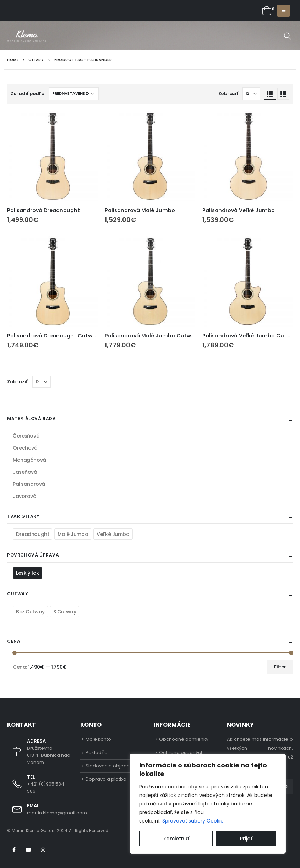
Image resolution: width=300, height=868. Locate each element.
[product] (52, 156)
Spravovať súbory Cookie (193, 821)
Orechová (25, 448)
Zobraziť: (229, 94)
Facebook (14, 850)
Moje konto (98, 739)
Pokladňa (97, 752)
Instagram (43, 850)
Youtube (28, 850)
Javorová (25, 496)
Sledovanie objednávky (113, 766)
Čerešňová (26, 436)
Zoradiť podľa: (28, 94)
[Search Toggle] (288, 36)
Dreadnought (32, 534)
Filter (280, 667)
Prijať (246, 839)
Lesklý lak (28, 573)
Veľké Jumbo (113, 534)
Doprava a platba (106, 779)
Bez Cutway (30, 612)
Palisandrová (29, 484)
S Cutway (65, 612)
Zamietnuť (176, 839)
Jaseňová (25, 472)
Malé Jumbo (73, 534)
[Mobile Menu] (283, 11)
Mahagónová (29, 460)
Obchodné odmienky (184, 739)
